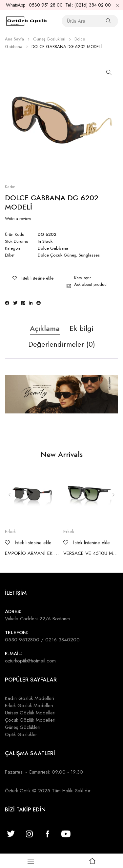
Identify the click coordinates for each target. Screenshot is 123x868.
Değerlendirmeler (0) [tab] (62, 344)
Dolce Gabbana (53, 248)
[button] (109, 72)
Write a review (18, 219)
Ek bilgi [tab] (82, 329)
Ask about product (91, 284)
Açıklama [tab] (45, 329)
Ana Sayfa (14, 39)
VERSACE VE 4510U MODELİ (91, 553)
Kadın (10, 187)
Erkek (10, 532)
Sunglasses (89, 255)
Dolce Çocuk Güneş (57, 255)
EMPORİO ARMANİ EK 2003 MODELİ (32, 553)
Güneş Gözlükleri (49, 39)
